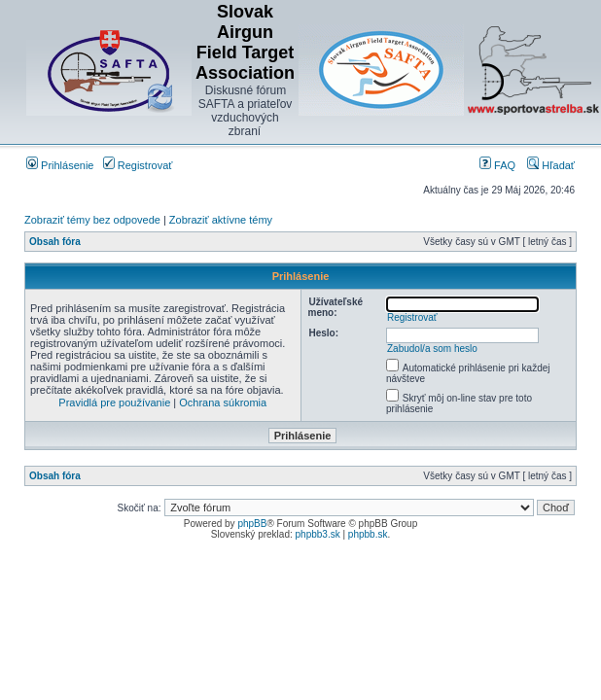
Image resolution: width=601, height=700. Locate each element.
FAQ (497, 165)
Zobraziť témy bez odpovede (92, 220)
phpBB (252, 524)
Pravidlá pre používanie (114, 402)
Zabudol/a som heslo (432, 349)
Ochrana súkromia (223, 402)
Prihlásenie (60, 165)
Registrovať (138, 165)
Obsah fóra (55, 242)
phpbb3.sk (318, 534)
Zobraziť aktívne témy (221, 220)
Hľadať (551, 165)
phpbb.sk (368, 534)
